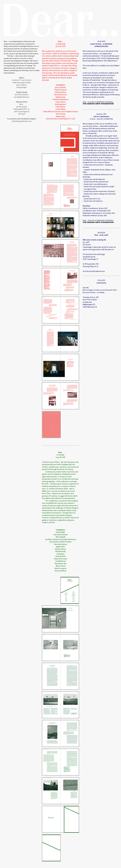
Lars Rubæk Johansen (22, 97)
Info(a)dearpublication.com (22, 121)
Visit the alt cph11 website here (94, 271)
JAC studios (23, 107)
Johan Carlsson (22, 85)
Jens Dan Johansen (22, 95)
